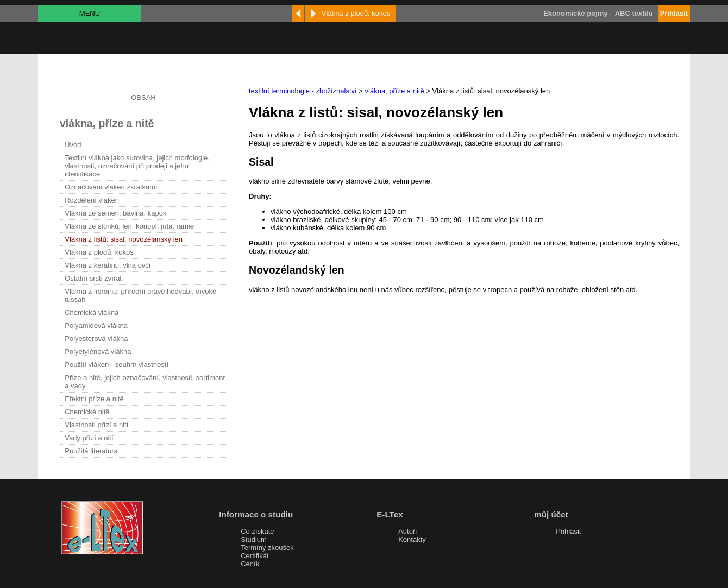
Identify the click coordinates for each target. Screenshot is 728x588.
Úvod (73, 145)
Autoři (407, 531)
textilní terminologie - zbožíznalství (303, 91)
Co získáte (257, 531)
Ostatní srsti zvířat (93, 278)
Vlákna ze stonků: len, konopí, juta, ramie (129, 226)
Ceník (250, 564)
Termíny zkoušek (267, 548)
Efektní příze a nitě (94, 399)
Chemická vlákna (92, 312)
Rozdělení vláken (92, 200)
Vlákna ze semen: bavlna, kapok (115, 213)
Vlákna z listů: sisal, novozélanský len (124, 239)
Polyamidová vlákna (96, 325)
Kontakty (412, 539)
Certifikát (255, 556)
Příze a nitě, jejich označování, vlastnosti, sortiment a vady (145, 382)
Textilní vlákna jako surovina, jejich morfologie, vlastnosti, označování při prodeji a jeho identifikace (137, 166)
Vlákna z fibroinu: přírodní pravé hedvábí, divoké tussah (140, 295)
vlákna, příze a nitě (395, 91)
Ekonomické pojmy (575, 13)
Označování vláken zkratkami (111, 187)
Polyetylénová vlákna (98, 352)
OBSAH (143, 97)
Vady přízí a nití (89, 438)
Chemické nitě (87, 412)
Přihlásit (568, 531)
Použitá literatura (91, 451)
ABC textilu (634, 13)
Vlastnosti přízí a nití (96, 425)
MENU (90, 13)
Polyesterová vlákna (96, 339)
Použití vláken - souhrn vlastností (117, 365)
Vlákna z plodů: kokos (99, 252)
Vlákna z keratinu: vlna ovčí (108, 265)
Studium (254, 539)
